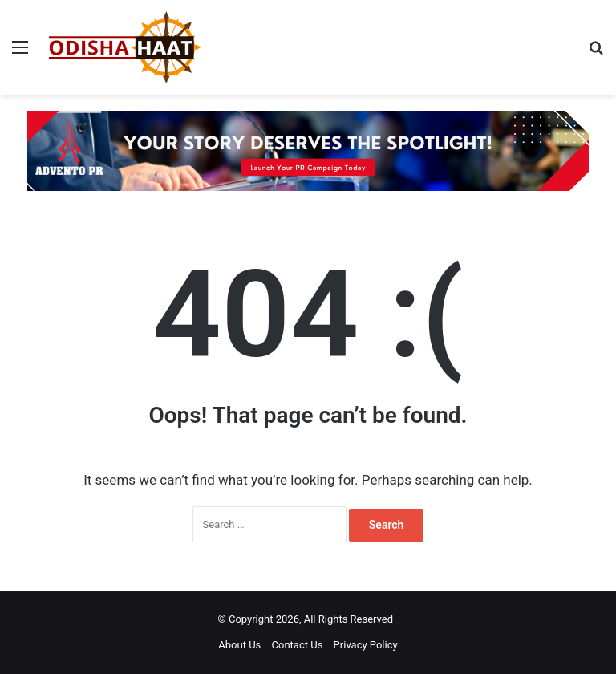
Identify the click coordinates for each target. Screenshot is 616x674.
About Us (239, 645)
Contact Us (298, 645)
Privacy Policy (366, 645)
